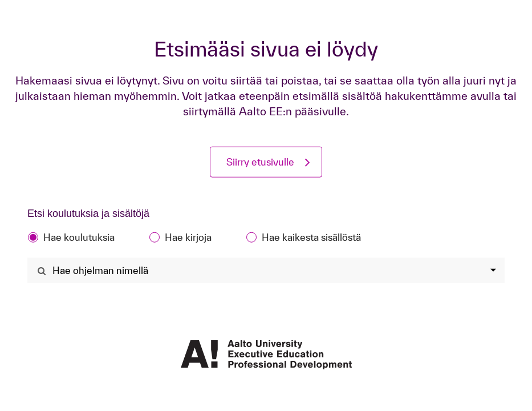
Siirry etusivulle (260, 162)
